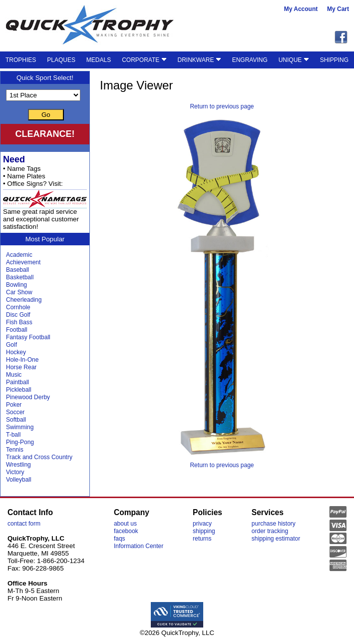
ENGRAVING (250, 60)
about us (125, 524)
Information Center (139, 546)
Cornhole (18, 307)
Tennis (15, 450)
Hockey (16, 352)
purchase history (274, 524)
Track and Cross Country (39, 457)
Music (14, 375)
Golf (11, 345)
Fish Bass (19, 322)
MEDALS (99, 60)
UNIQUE (294, 60)
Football (17, 330)
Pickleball (19, 390)
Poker (14, 405)
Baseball (17, 270)
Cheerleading (24, 300)
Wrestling (18, 465)
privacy (202, 524)
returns (202, 539)
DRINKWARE (199, 60)
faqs (120, 539)
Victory (15, 472)
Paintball (17, 382)
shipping (204, 531)
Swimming (20, 427)
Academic (19, 255)
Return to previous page (222, 106)
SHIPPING (334, 60)
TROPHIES (21, 60)
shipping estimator (276, 539)
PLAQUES (61, 60)
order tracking (270, 531)
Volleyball (19, 480)
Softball (16, 420)
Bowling (16, 285)
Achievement (23, 262)
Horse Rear (21, 367)
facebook (126, 531)
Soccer (15, 412)
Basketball (20, 277)
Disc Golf (18, 315)
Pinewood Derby (28, 397)
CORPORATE (144, 60)
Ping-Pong (20, 442)
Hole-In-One (22, 360)
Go (46, 115)
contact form (24, 524)
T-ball (13, 435)
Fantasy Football (28, 337)
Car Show (19, 292)
